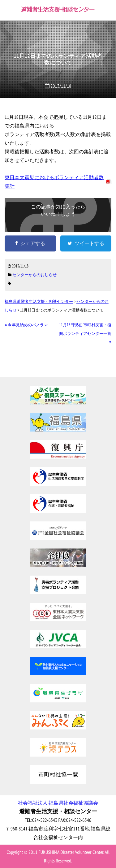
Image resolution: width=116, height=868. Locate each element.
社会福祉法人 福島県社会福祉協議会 (58, 803)
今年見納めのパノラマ (26, 325)
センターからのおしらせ (34, 275)
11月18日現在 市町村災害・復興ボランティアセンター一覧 (85, 334)
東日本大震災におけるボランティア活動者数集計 (54, 182)
